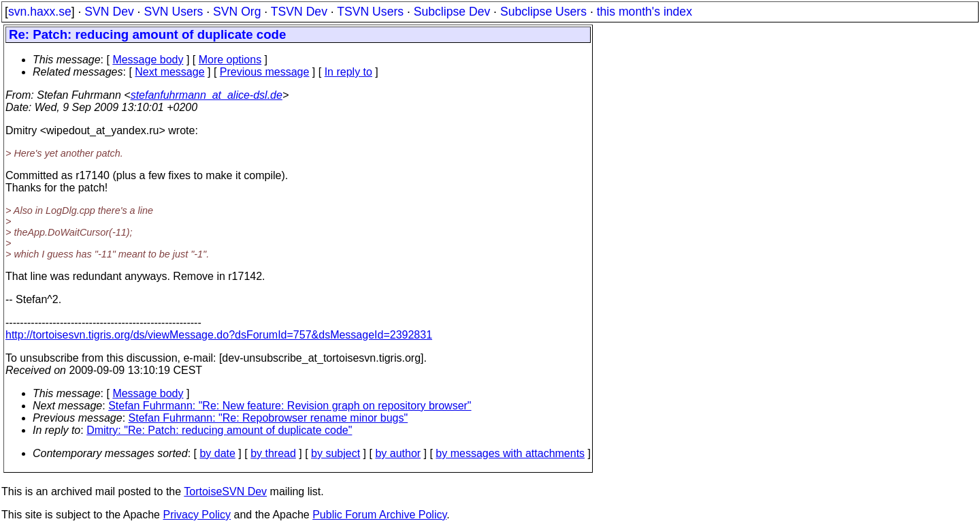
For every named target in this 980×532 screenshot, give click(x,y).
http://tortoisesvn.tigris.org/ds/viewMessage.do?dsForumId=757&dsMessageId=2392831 (219, 335)
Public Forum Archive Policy (379, 515)
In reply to (348, 72)
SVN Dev (109, 12)
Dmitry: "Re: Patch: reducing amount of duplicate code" (219, 430)
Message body (148, 60)
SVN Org (237, 12)
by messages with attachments (510, 453)
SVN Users (173, 12)
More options (230, 60)
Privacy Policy (197, 515)
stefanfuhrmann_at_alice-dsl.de (207, 95)
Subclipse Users (543, 12)
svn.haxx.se (40, 12)
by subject (336, 453)
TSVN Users (370, 12)
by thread (273, 453)
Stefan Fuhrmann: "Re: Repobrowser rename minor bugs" (268, 418)
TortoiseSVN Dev (225, 491)
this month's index (644, 12)
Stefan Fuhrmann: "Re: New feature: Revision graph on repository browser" (290, 406)
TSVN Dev (299, 12)
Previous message (265, 72)
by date (217, 453)
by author (398, 453)
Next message (169, 72)
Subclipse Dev (452, 12)
